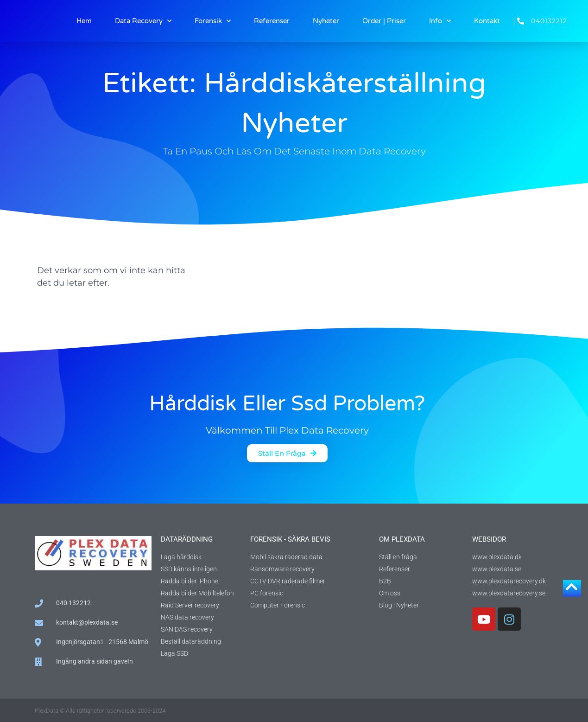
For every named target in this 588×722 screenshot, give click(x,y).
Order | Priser (384, 21)
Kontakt (487, 21)
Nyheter (326, 21)
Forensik (213, 21)
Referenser (272, 21)
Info (440, 21)
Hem (84, 21)
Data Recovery (143, 21)
